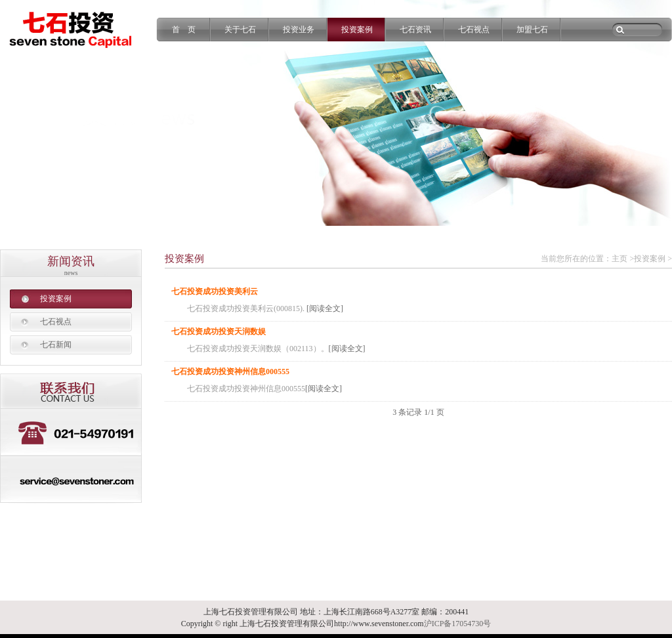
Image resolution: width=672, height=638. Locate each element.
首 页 (184, 30)
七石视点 (474, 30)
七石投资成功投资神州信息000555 (230, 372)
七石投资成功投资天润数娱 (219, 331)
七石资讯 (415, 30)
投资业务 (299, 30)
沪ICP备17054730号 (458, 624)
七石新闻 (56, 345)
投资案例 (357, 30)
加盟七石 (532, 30)
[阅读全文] (325, 308)
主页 (619, 259)
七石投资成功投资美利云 (215, 291)
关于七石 (240, 30)
